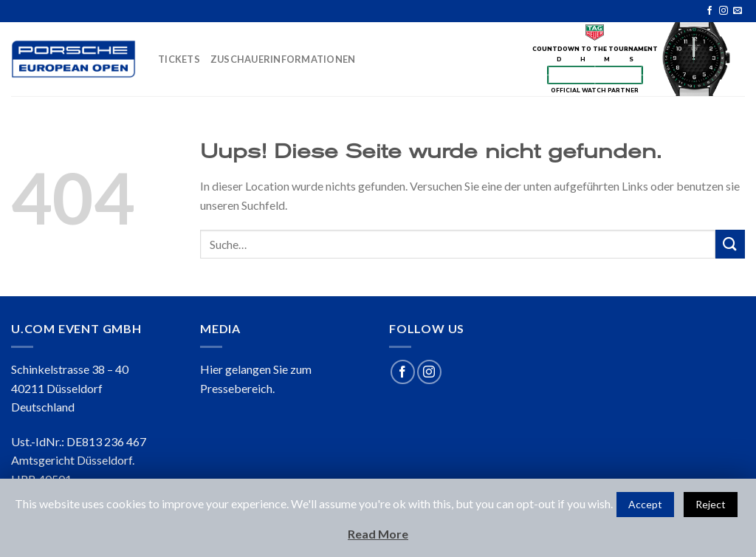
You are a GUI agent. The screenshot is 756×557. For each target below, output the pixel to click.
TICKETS (179, 59)
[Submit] (730, 244)
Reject (711, 504)
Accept (645, 504)
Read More (378, 534)
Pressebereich (236, 388)
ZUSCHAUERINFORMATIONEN (283, 59)
